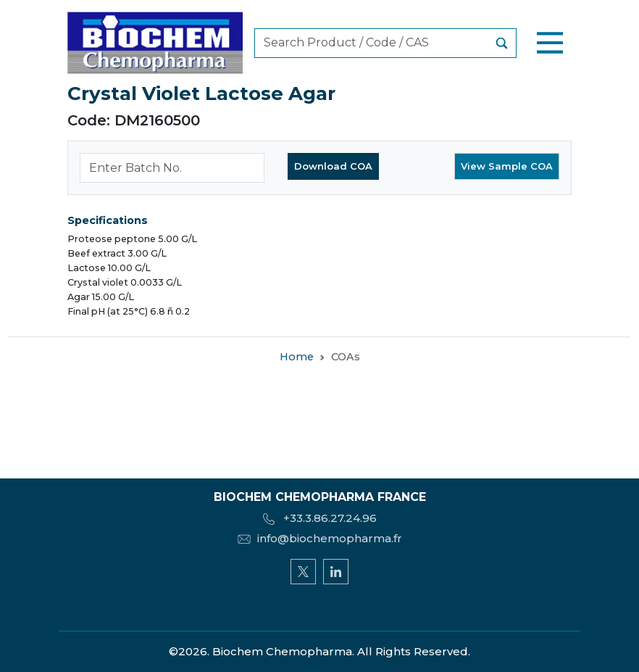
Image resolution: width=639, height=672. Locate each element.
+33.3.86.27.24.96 (320, 518)
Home (297, 358)
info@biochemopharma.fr (319, 538)
